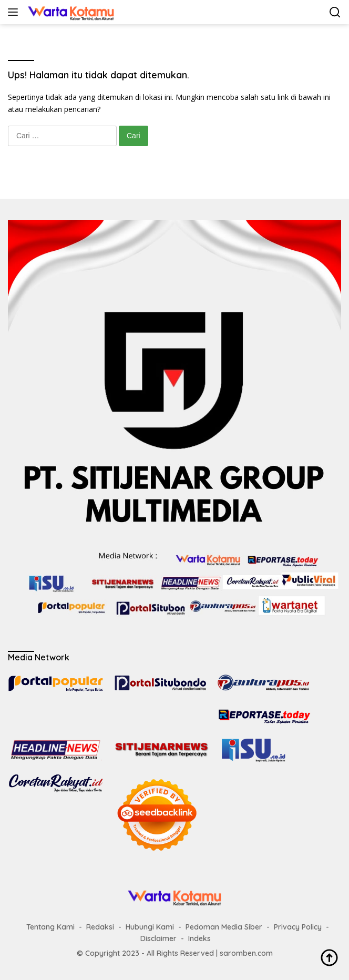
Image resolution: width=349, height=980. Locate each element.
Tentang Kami (50, 927)
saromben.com (246, 953)
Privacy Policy (298, 927)
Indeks (199, 938)
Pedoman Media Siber (224, 927)
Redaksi (100, 927)
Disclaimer (158, 938)
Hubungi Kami (150, 927)
